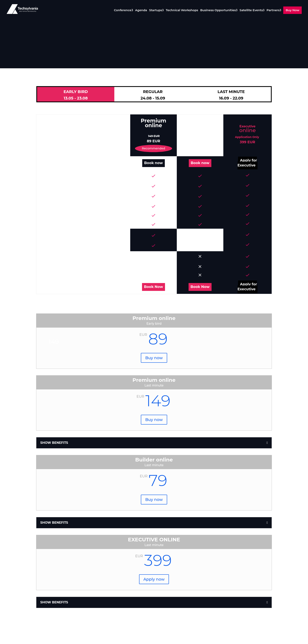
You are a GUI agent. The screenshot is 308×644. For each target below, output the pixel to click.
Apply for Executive (247, 163)
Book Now (154, 287)
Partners (273, 10)
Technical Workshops (182, 10)
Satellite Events (251, 10)
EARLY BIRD (76, 95)
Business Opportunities (218, 10)
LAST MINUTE (231, 95)
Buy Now (292, 10)
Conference (123, 10)
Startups (156, 10)
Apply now (154, 579)
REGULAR (153, 95)
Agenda (141, 10)
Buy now (154, 358)
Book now (154, 163)
